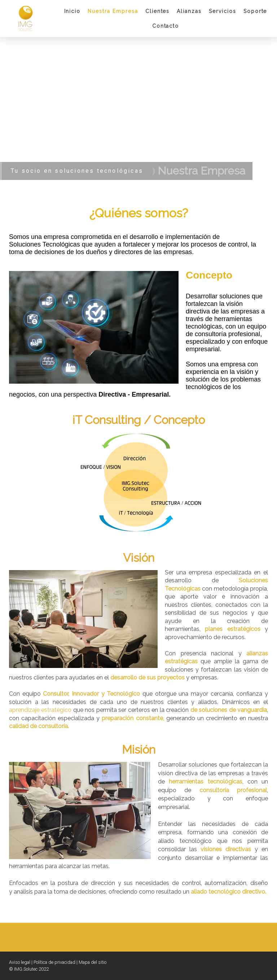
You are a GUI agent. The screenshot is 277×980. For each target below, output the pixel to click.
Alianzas (189, 11)
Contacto (166, 26)
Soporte (255, 11)
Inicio (72, 11)
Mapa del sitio (93, 962)
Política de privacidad (54, 962)
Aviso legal (20, 962)
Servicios (223, 11)
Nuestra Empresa (113, 11)
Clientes (158, 11)
